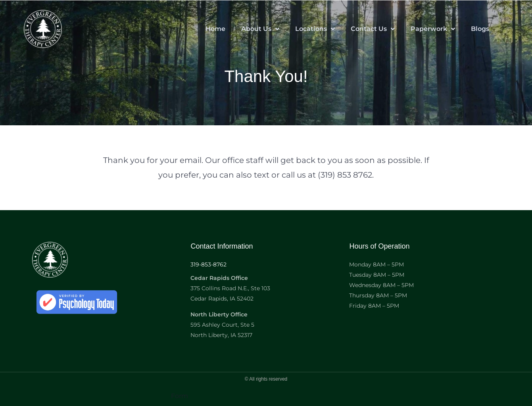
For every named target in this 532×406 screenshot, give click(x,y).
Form (180, 396)
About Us (260, 29)
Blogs (480, 29)
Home (215, 29)
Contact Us (373, 29)
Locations (315, 29)
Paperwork (433, 29)
